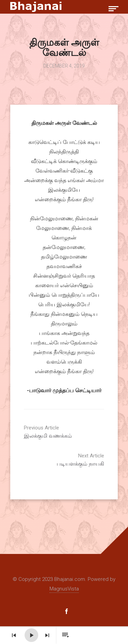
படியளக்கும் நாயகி (53, 460)
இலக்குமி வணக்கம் (75, 432)
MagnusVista (64, 589)
